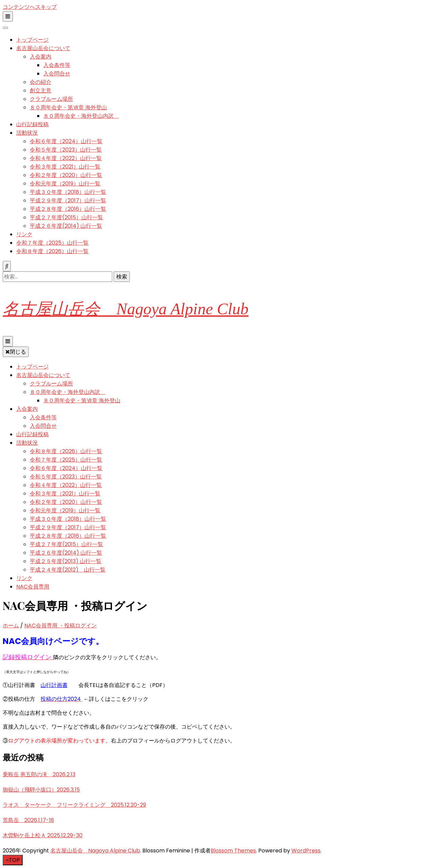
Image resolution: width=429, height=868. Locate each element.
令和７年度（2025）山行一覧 (52, 243)
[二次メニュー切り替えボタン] (8, 16)
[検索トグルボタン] (7, 266)
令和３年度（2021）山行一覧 (65, 167)
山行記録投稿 (32, 124)
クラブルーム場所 (51, 99)
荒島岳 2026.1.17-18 (28, 820)
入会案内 (41, 57)
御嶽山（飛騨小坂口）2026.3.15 (41, 790)
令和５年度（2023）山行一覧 (66, 150)
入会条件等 (57, 65)
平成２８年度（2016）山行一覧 (68, 209)
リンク (24, 234)
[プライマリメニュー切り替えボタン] (8, 341)
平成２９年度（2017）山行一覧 (68, 201)
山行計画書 (54, 685)
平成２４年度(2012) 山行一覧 (68, 570)
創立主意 (41, 91)
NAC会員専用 (33, 587)
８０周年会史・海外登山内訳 (81, 116)
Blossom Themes (233, 851)
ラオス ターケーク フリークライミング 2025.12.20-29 (74, 805)
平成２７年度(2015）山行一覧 (66, 217)
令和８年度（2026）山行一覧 (52, 251)
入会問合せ (57, 74)
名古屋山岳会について (43, 48)
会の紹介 (41, 82)
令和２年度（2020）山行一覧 (66, 175)
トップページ (32, 40)
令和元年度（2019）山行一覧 (65, 184)
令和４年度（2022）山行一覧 (66, 158)
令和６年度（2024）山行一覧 (66, 141)
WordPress (306, 851)
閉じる (16, 352)
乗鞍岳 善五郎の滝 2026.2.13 (39, 774)
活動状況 (27, 133)
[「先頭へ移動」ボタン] (13, 860)
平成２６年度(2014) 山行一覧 (66, 226)
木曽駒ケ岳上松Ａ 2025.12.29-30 (43, 835)
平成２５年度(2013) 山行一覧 (66, 561)
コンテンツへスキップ (30, 7)
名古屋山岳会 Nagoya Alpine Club (126, 309)
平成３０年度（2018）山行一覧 (68, 192)
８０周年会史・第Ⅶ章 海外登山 (68, 107)
